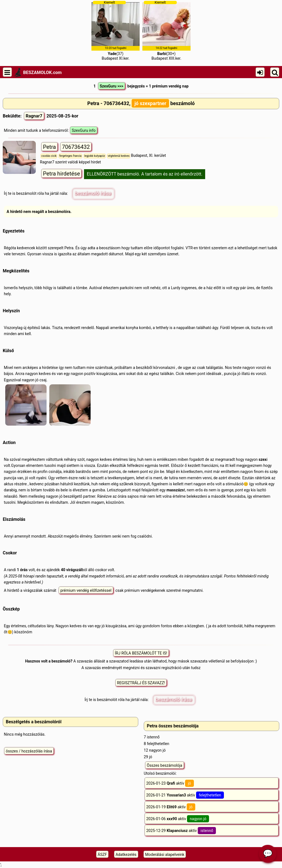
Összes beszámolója (165, 765)
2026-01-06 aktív (178, 819)
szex (263, 459)
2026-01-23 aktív (170, 783)
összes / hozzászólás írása (29, 751)
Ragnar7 (34, 116)
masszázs (175, 490)
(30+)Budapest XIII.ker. (166, 31)
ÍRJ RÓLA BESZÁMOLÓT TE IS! (141, 653)
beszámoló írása (93, 193)
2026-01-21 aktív (185, 795)
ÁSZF (102, 855)
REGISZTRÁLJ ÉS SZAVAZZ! (141, 683)
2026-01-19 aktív (171, 807)
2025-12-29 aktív (181, 831)
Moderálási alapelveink (165, 855)
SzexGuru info (84, 130)
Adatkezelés (126, 855)
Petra (49, 147)
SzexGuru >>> (112, 86)
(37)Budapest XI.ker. (116, 31)
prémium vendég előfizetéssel (86, 590)
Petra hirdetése (61, 174)
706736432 (76, 147)
